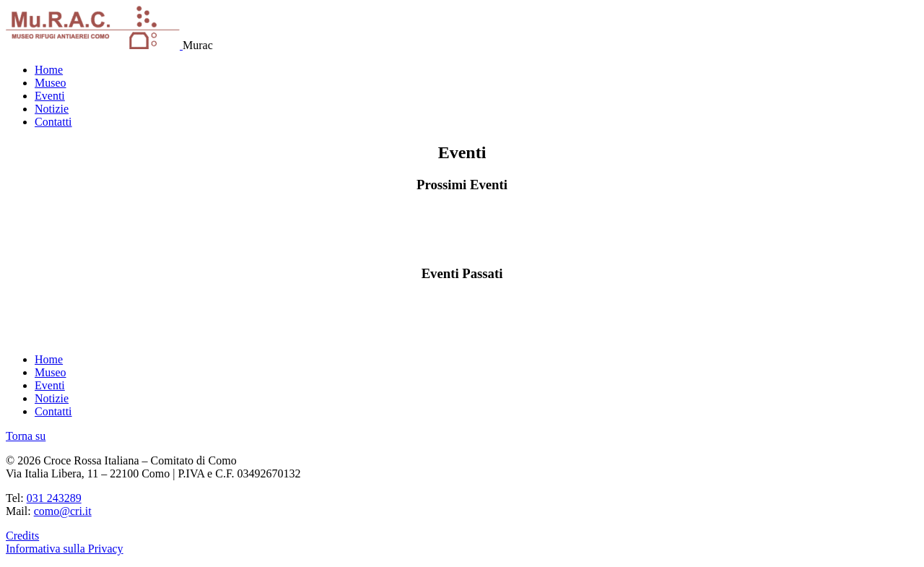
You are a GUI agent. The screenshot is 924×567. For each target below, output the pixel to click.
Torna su (26, 436)
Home (49, 70)
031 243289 (54, 498)
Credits (22, 536)
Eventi (50, 96)
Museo (51, 83)
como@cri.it (63, 511)
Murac (198, 45)
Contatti (53, 122)
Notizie (52, 109)
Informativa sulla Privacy (65, 549)
